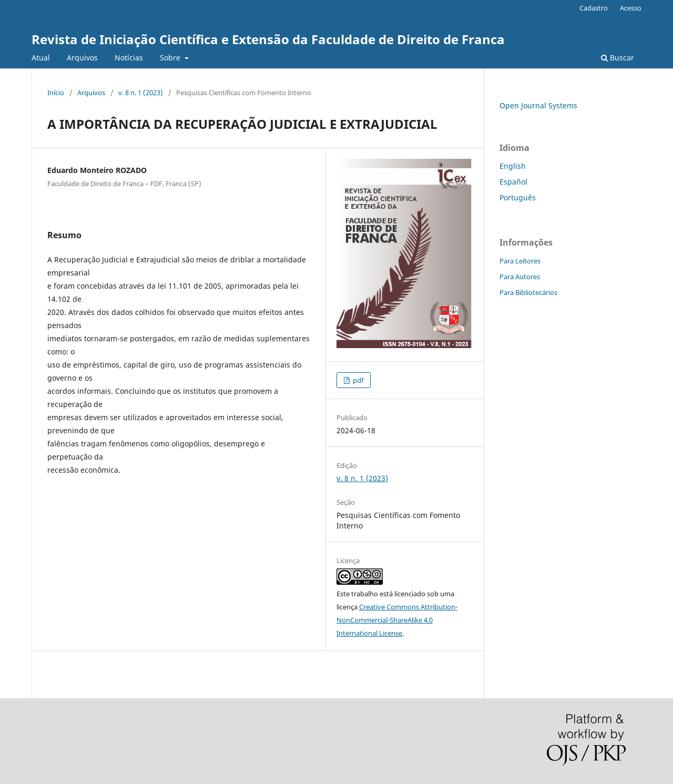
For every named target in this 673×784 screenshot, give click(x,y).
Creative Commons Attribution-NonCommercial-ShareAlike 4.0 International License (397, 620)
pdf (357, 380)
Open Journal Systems (538, 105)
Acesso (631, 8)
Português (518, 197)
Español (513, 182)
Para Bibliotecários (528, 292)
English (513, 166)
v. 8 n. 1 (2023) (141, 93)
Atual (41, 58)
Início (56, 93)
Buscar (618, 58)
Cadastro (594, 8)
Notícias (129, 58)
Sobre (171, 58)
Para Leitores (520, 261)
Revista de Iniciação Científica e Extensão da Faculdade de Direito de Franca (268, 39)
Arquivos (82, 58)
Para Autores (520, 277)
